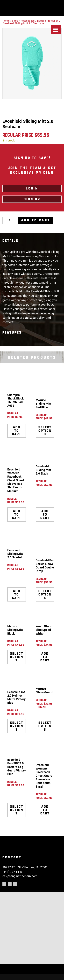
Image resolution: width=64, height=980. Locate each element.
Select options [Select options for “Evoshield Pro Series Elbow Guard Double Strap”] (45, 594)
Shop (15, 21)
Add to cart (36, 220)
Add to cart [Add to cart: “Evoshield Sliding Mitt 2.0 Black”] (45, 514)
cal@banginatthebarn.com (20, 876)
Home (6, 21)
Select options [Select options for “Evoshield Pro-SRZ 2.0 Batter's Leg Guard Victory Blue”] (17, 810)
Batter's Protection (48, 21)
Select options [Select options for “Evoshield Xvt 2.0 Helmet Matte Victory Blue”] (17, 726)
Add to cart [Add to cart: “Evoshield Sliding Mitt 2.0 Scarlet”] (17, 594)
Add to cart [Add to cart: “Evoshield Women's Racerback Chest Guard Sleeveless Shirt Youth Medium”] (17, 514)
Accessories (28, 21)
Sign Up (32, 199)
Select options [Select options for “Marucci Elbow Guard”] (45, 726)
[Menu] (56, 29)
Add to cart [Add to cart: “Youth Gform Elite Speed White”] (45, 657)
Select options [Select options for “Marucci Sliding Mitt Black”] (17, 657)
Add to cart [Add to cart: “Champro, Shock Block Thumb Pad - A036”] (17, 431)
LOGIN (32, 188)
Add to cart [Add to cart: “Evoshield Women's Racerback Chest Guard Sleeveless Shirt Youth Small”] (45, 810)
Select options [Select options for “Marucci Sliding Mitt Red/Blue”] (45, 431)
